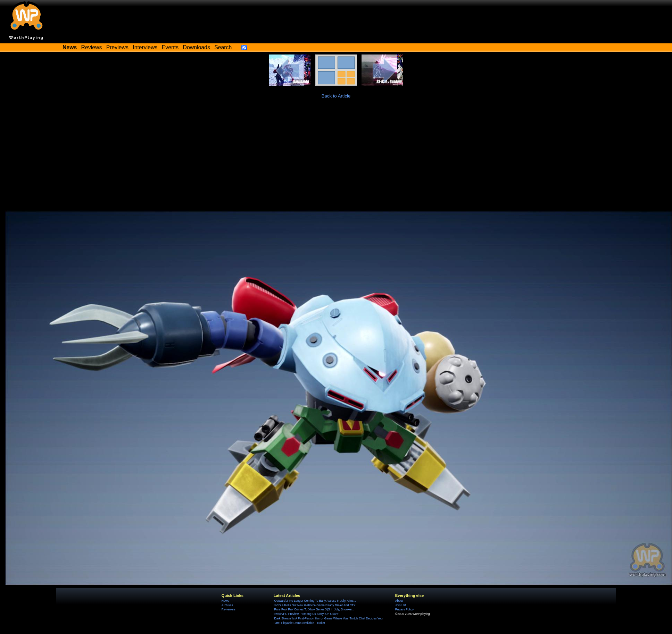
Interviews (145, 47)
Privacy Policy (404, 609)
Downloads (197, 47)
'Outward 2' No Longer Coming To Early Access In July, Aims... (315, 601)
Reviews (92, 47)
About (399, 601)
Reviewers (229, 609)
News (225, 601)
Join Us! (401, 605)
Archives (227, 605)
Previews (117, 47)
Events (170, 47)
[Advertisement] (336, 158)
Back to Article (336, 96)
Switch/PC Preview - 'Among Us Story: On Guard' (306, 614)
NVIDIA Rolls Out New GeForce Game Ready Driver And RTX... (316, 605)
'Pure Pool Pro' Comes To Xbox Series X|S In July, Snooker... (314, 609)
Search (223, 47)
